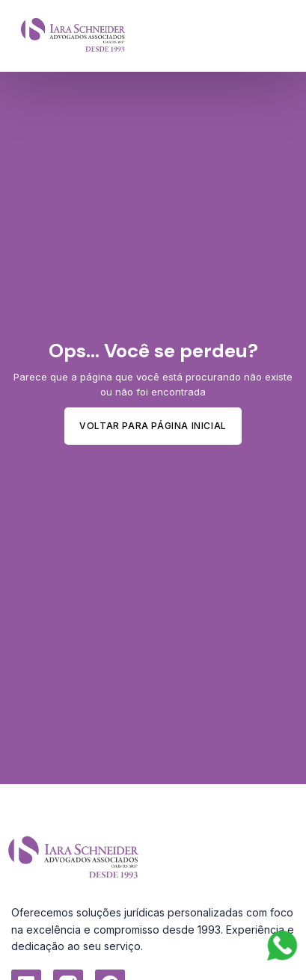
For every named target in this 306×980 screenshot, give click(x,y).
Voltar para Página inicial (153, 426)
